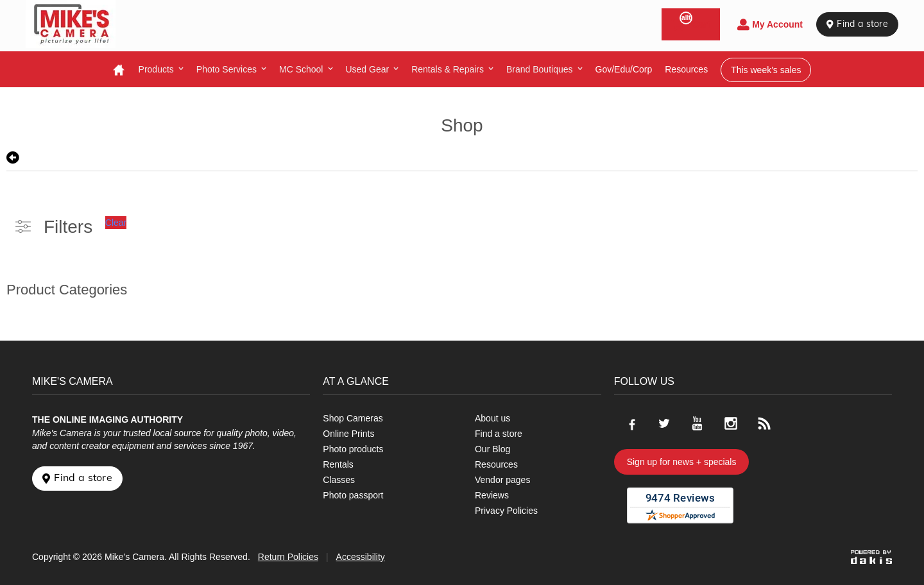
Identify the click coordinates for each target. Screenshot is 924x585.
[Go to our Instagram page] (731, 423)
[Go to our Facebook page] (631, 423)
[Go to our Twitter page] (664, 423)
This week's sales (766, 70)
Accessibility (361, 557)
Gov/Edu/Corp (624, 69)
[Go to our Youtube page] (697, 423)
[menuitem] (161, 69)
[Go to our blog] (764, 423)
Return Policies (288, 557)
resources (686, 69)
